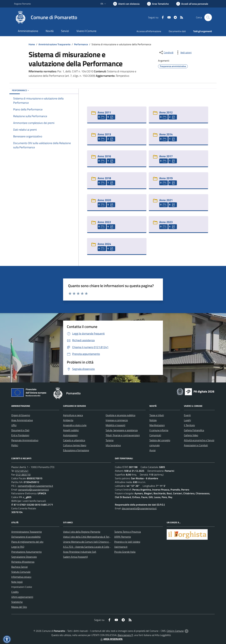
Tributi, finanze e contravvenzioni (123, 435)
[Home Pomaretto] (46, 17)
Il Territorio (189, 425)
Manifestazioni (157, 425)
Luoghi (187, 420)
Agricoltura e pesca (73, 415)
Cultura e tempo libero (75, 445)
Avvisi (152, 450)
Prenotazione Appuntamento (26, 552)
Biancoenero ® (125, 635)
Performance (81, 44)
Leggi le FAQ (18, 547)
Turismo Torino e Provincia (128, 532)
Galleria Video (191, 435)
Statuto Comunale (21, 572)
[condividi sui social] (166, 52)
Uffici (14, 425)
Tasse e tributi (157, 415)
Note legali (17, 582)
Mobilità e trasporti (115, 425)
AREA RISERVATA (111, 639)
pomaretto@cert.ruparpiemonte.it (35, 486)
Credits (15, 592)
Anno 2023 (166, 222)
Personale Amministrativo (25, 440)
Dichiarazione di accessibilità (26, 537)
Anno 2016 (104, 156)
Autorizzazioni (70, 435)
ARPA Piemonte (123, 537)
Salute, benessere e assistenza (122, 430)
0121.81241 (22, 471)
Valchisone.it (121, 547)
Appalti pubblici (71, 430)
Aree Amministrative (22, 420)
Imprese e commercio (117, 420)
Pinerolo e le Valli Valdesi (127, 542)
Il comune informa (159, 430)
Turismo (110, 440)
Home (32, 44)
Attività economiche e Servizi (199, 440)
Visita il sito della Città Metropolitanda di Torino (87, 537)
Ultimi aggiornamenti (22, 597)
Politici (15, 445)
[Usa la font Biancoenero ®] (126, 4)
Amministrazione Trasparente (54, 44)
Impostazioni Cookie (22, 587)
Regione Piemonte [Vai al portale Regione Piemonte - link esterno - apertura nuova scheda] (22, 4)
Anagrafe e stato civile (75, 425)
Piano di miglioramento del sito (27, 542)
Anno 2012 (166, 112)
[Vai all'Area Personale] (192, 4)
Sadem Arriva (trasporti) (75, 557)
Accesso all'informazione (149, 31)
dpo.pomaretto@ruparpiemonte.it (139, 508)
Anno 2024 (104, 244)
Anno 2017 (166, 156)
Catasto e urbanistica (74, 440)
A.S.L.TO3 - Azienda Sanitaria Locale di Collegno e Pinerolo (94, 547)
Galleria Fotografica (194, 430)
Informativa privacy (21, 577)
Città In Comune (175, 631)
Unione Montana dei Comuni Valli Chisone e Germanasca (93, 542)
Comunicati (155, 435)
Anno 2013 (104, 134)
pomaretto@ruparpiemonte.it (34, 490)
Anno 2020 (104, 200)
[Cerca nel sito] (208, 17)
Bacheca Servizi (19, 567)
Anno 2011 (104, 112)
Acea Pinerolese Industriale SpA (80, 552)
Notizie (153, 420)
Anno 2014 (166, 134)
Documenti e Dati (20, 430)
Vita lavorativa (113, 445)
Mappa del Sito (19, 607)
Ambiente (68, 420)
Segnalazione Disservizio (24, 557)
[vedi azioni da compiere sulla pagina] (183, 52)
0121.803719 (23, 475)
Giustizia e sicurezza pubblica (120, 415)
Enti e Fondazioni (20, 435)
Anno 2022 (104, 222)
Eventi (187, 415)
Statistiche (17, 602)
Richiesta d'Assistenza (23, 562)
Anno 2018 (104, 178)
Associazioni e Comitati (196, 445)
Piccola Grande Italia (125, 552)
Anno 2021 (166, 200)
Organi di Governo (21, 415)
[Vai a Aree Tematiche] (158, 4)
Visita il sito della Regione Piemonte (82, 532)
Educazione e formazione (76, 450)
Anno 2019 (166, 178)
